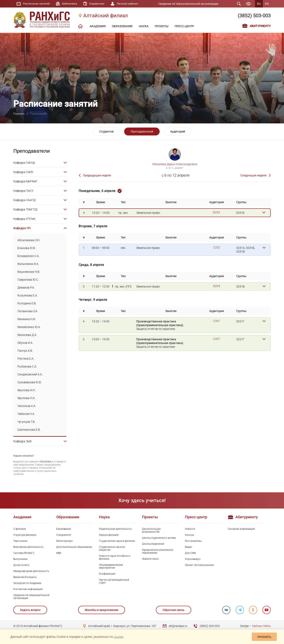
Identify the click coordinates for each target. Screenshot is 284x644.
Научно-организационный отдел (114, 581)
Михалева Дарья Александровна (175, 164)
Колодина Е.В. (27, 303)
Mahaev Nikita (261, 626)
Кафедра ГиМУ (23, 172)
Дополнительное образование (74, 547)
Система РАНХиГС (24, 553)
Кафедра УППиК (24, 219)
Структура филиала (25, 535)
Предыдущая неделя (97, 175)
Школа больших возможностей (151, 530)
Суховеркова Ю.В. (29, 382)
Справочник (100, 4)
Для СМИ (190, 553)
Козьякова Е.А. (28, 295)
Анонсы (190, 535)
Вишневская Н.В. (29, 272)
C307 (217, 321)
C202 (217, 247)
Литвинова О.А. (28, 311)
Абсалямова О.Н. (29, 240)
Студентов (106, 132)
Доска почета (21, 565)
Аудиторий (178, 132)
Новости (190, 529)
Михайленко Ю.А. (29, 327)
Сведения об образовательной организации (191, 4)
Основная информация (241, 529)
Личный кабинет (132, 4)
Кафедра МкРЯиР (25, 181)
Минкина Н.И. (27, 319)
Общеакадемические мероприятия (111, 566)
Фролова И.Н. (26, 390)
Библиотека (72, 4)
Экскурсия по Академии (27, 583)
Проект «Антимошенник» (200, 565)
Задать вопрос (30, 610)
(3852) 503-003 (254, 16)
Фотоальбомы (193, 541)
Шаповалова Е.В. (29, 430)
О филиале (20, 529)
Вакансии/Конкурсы (25, 577)
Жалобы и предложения (102, 610)
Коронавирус (193, 559)
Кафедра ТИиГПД (25, 209)
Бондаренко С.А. (28, 256)
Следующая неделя (253, 175)
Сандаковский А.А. (30, 374)
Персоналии (20, 541)
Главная (19, 114)
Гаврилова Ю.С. (28, 280)
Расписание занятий (37, 4)
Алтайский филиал (106, 16)
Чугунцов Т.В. (26, 422)
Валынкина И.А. (28, 264)
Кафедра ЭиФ (22, 441)
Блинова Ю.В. (27, 248)
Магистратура (64, 541)
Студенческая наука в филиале (117, 541)
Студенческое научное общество (112, 548)
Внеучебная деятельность (28, 547)
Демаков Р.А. (26, 288)
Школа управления (153, 544)
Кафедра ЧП (22, 228)
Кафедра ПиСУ (23, 191)
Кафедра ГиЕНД (24, 163)
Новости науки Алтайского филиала (115, 557)
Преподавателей (142, 132)
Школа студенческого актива (159, 538)
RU (259, 4)
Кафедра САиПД (24, 200)
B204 (216, 212)
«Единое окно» (150, 559)
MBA (59, 553)
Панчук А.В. (25, 351)
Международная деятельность (31, 571)
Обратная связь (173, 610)
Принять (264, 637)
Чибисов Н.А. (26, 414)
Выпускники (20, 559)
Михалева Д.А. (27, 335)
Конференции (107, 574)
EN (267, 4)
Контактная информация (28, 589)
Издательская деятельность (115, 529)
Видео (189, 547)
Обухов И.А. (25, 343)
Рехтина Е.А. (26, 359)
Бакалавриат (64, 529)
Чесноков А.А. (27, 406)
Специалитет (64, 535)
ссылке (118, 637)
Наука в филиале (109, 535)
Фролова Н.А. (26, 398)
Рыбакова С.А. (27, 366)
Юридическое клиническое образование (158, 551)
